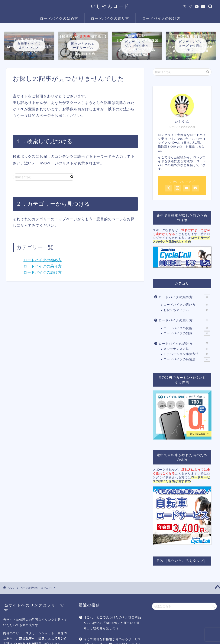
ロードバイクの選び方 (187, 305)
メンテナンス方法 (187, 349)
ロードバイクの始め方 (59, 18)
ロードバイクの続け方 (161, 18)
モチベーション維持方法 (187, 354)
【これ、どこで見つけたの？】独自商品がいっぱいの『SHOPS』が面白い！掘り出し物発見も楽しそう (112, 623)
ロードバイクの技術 (187, 328)
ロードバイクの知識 (187, 333)
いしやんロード (110, 6)
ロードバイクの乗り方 (110, 18)
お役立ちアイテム (187, 310)
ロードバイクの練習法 (187, 359)
